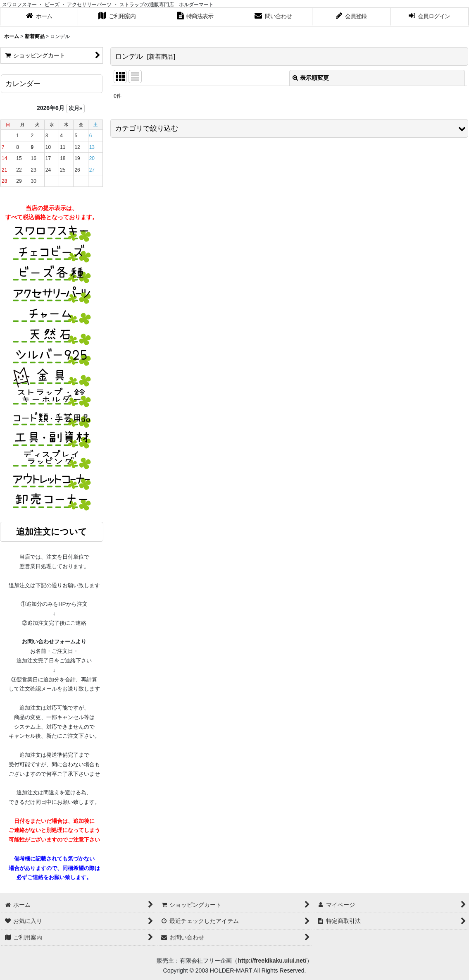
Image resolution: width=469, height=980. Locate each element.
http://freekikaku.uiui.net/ (272, 961)
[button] (289, 128)
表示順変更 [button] (311, 78)
